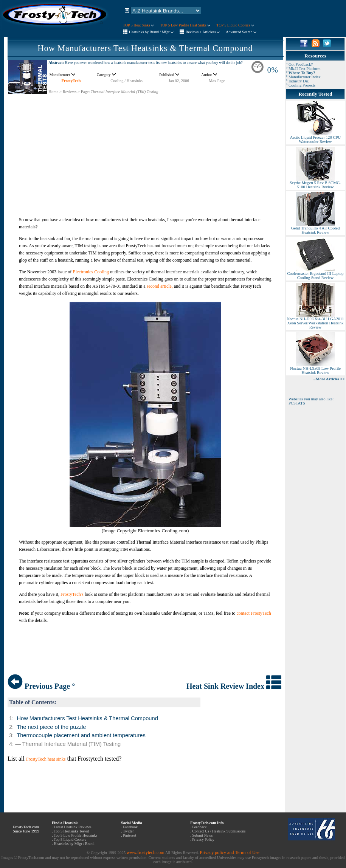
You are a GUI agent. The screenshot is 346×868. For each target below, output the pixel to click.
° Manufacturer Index (303, 77)
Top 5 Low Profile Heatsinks (75, 835)
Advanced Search (241, 32)
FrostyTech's (72, 594)
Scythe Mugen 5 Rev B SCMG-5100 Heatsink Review (315, 183)
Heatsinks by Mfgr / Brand (74, 844)
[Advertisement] (145, 147)
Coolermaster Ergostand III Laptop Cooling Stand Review (315, 274)
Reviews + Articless (203, 32)
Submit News (202, 835)
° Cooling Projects (301, 85)
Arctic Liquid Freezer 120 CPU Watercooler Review (315, 138)
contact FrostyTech (254, 613)
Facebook (130, 827)
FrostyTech (71, 81)
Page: (85, 92)
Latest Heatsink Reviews (72, 827)
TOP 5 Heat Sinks (138, 25)
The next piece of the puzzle (51, 727)
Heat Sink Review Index (234, 686)
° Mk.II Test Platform (303, 69)
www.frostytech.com (146, 852)
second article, (160, 286)
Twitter (128, 831)
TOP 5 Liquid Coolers (235, 25)
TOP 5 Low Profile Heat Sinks (185, 25)
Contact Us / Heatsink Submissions (219, 831)
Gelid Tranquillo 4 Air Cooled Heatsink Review (315, 229)
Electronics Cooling (91, 272)
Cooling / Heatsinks (126, 81)
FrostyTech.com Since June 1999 (26, 829)
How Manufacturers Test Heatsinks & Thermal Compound (145, 48)
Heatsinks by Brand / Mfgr (151, 32)
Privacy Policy (203, 839)
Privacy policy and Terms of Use (229, 852)
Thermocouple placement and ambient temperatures (81, 735)
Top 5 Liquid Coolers (70, 839)
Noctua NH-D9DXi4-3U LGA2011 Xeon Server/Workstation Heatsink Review (315, 321)
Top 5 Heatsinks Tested (71, 831)
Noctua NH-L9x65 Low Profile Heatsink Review (315, 369)
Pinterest (130, 835)
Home (53, 92)
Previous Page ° (41, 686)
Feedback (199, 827)
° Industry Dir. (297, 81)
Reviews (70, 92)
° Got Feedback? (299, 64)
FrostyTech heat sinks (46, 759)
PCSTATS (297, 403)
